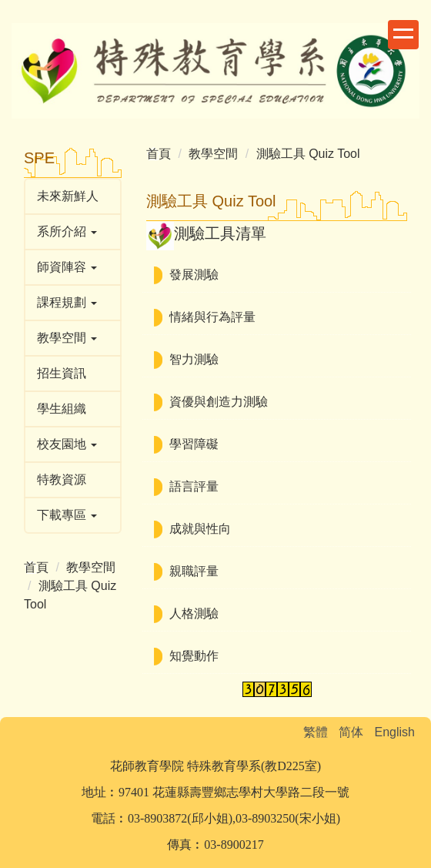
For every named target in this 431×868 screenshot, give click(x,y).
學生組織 (62, 409)
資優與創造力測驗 (219, 402)
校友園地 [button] (67, 444)
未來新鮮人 (68, 196)
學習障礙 (194, 444)
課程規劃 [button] (67, 302)
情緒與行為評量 (212, 317)
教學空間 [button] (67, 338)
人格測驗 (194, 613)
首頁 (36, 567)
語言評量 (194, 486)
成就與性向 (200, 529)
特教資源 (62, 479)
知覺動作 (194, 656)
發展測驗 (194, 275)
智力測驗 (194, 359)
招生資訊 (62, 373)
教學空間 (91, 567)
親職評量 (194, 571)
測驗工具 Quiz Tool (308, 154)
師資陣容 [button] (67, 267)
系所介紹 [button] (67, 231)
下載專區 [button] (67, 515)
